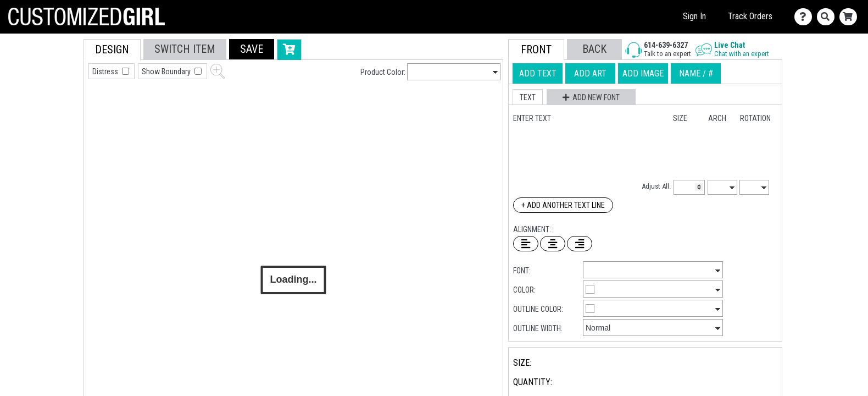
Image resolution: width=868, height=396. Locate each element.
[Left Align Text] (526, 244)
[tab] (59, 109)
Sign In (694, 16)
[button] (252, 49)
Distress (106, 71)
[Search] (828, 17)
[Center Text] (553, 244)
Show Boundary (167, 71)
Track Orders (750, 16)
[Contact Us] (806, 17)
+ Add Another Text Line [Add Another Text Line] (563, 205)
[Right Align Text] (580, 244)
